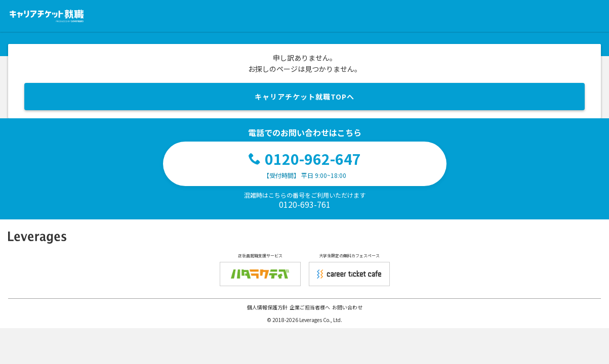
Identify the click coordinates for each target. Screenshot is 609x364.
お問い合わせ (347, 307)
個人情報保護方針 (267, 307)
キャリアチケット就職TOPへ (304, 97)
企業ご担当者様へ (310, 307)
